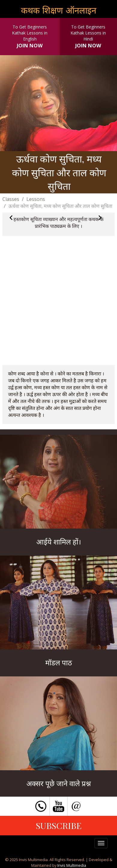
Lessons (36, 199)
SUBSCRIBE (59, 825)
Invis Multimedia (72, 865)
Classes (11, 199)
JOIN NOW (30, 45)
